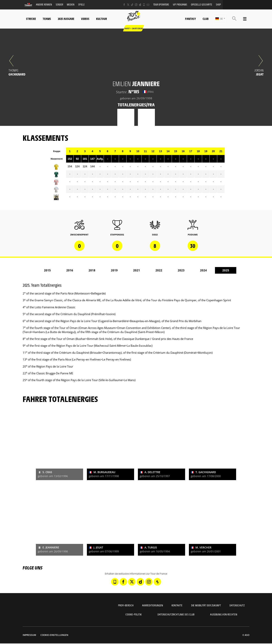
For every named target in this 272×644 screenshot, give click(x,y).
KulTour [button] (102, 19)
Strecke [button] (31, 19)
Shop (218, 4)
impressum (29, 635)
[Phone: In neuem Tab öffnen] (144, 5)
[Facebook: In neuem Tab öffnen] (124, 5)
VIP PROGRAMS (180, 4)
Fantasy (190, 19)
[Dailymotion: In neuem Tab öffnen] (140, 5)
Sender (59, 4)
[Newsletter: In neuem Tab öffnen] (148, 5)
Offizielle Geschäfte (202, 4)
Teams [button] (47, 19)
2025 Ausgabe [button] (66, 19)
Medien (71, 4)
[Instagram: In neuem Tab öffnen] (136, 5)
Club (206, 19)
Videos (85, 19)
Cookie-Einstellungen (54, 635)
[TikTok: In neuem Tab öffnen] (132, 5)
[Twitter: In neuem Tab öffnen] (128, 5)
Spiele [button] (81, 4)
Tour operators (161, 4)
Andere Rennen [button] (44, 4)
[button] (220, 19)
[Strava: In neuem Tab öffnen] (157, 582)
